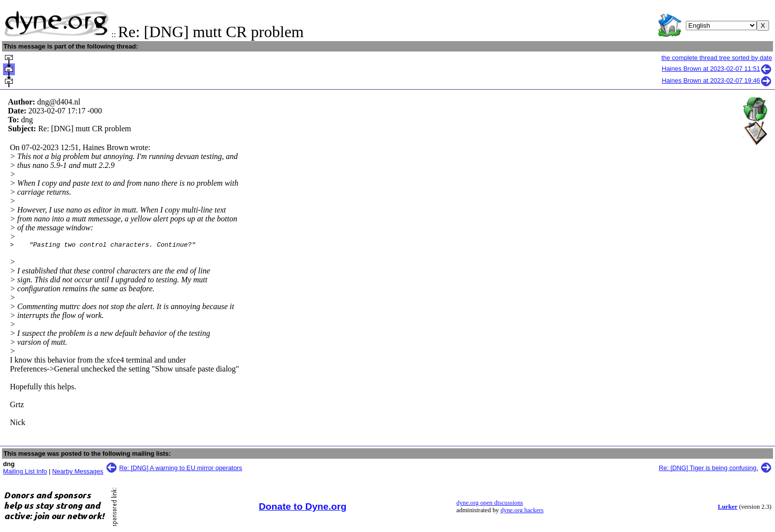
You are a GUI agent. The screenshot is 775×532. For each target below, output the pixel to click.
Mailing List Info (25, 473)
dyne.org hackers (522, 512)
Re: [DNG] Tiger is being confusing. (708, 469)
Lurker (727, 508)
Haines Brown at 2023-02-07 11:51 (717, 69)
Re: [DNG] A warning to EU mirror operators (181, 469)
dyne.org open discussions (490, 504)
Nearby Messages (78, 473)
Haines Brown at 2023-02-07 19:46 (717, 80)
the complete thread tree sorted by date (717, 58)
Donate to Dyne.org (303, 508)
